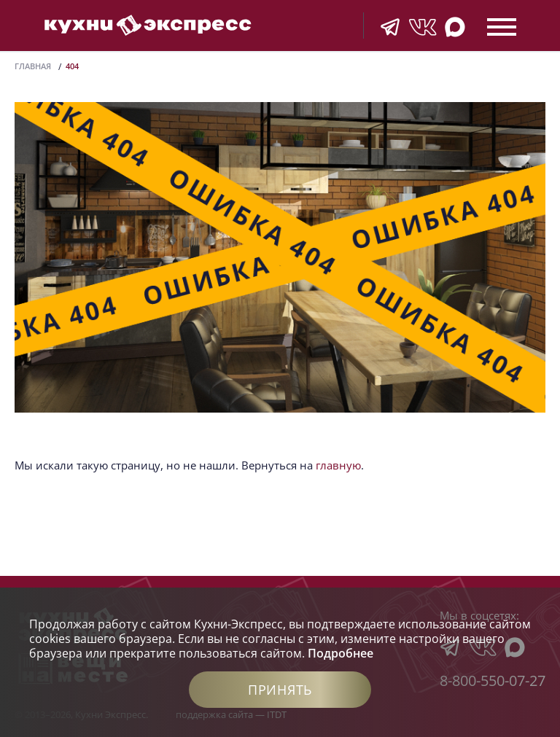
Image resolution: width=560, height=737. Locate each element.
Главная (33, 66)
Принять (280, 690)
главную (338, 465)
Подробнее (341, 653)
